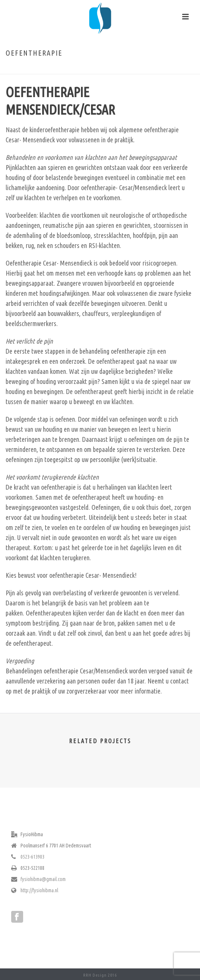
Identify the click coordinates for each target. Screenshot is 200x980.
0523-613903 (32, 857)
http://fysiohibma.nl (39, 890)
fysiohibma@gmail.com (43, 879)
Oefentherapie (91, 69)
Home (66, 69)
